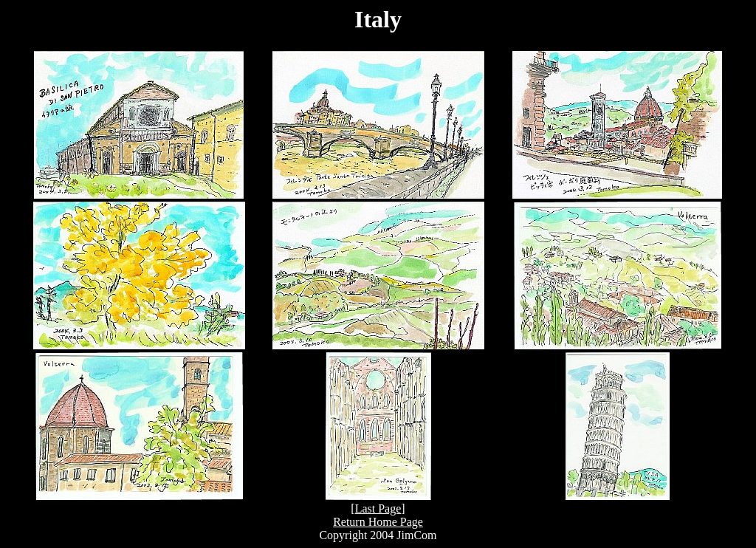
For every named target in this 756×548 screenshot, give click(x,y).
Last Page (378, 508)
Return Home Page (378, 522)
